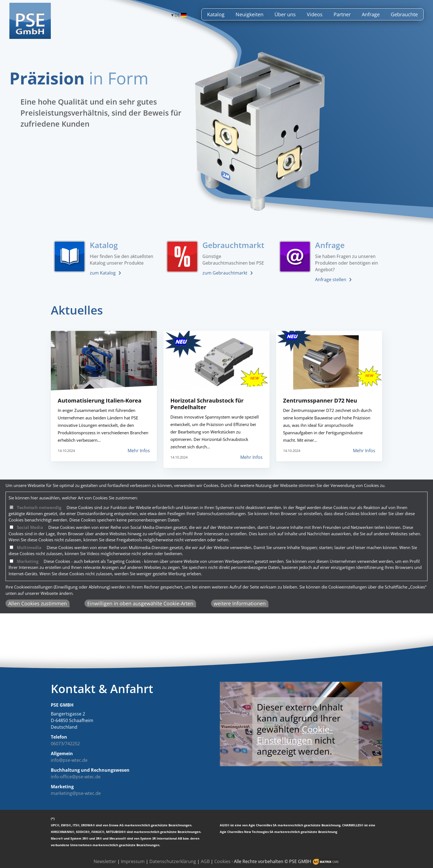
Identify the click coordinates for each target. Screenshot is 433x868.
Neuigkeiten (249, 14)
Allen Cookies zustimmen (38, 603)
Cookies (222, 861)
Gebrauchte (404, 14)
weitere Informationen (240, 603)
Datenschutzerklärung (173, 861)
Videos (315, 14)
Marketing (28, 561)
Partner (342, 14)
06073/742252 (65, 744)
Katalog (216, 14)
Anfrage (371, 14)
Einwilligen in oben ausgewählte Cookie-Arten (140, 603)
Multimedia (29, 547)
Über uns (285, 14)
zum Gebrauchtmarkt (225, 273)
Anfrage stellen (331, 279)
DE (180, 15)
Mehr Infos (139, 451)
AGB (205, 861)
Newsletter (105, 861)
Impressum (133, 861)
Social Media (30, 527)
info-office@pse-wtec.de (76, 777)
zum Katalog (103, 273)
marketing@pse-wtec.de (76, 793)
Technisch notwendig (39, 507)
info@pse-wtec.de (69, 760)
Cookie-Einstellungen (295, 735)
